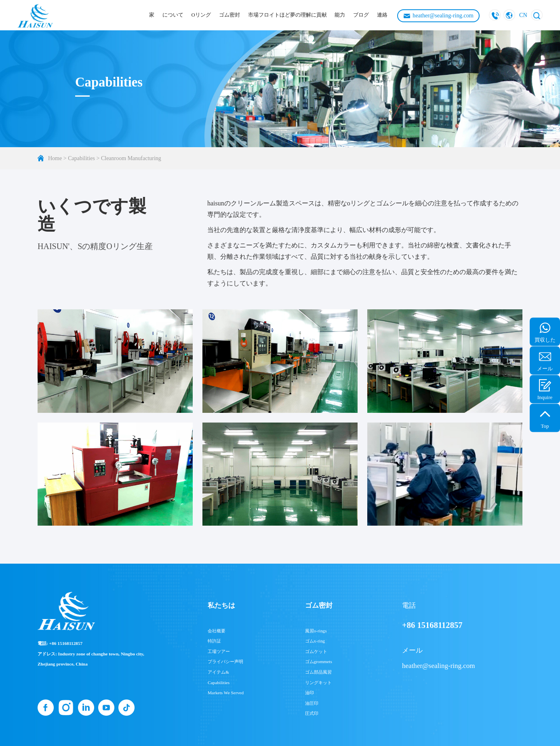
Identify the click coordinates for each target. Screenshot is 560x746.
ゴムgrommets (319, 661)
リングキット (318, 683)
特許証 (214, 641)
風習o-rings (316, 631)
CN (523, 15)
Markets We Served (226, 693)
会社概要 (217, 631)
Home (55, 158)
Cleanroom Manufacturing (131, 158)
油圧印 (312, 703)
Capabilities (81, 158)
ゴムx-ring (315, 641)
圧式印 (312, 713)
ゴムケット (316, 651)
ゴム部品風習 (318, 672)
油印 (309, 693)
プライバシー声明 (225, 661)
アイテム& (218, 672)
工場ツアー (219, 651)
